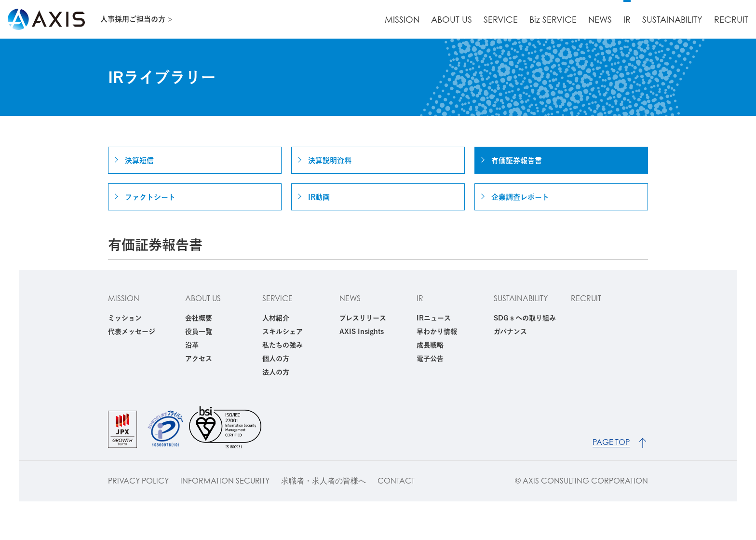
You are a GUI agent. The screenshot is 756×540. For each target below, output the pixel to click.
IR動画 (319, 197)
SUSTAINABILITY (672, 20)
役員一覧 (199, 332)
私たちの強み (283, 345)
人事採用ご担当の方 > (136, 19)
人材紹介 (276, 318)
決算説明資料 (330, 160)
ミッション (125, 318)
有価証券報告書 (517, 160)
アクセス (199, 359)
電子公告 (430, 359)
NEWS (600, 20)
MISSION (402, 20)
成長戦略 (430, 345)
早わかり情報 (437, 332)
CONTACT (396, 481)
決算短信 (139, 160)
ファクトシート (150, 197)
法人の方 (276, 372)
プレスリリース (363, 318)
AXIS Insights (362, 332)
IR (627, 20)
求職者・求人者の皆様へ (324, 481)
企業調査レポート (520, 197)
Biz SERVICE (553, 20)
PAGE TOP (611, 442)
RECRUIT (731, 20)
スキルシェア (283, 332)
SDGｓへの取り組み (525, 318)
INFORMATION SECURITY (225, 481)
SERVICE (501, 20)
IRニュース (434, 318)
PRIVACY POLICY (138, 481)
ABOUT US (452, 20)
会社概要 (199, 318)
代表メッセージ (132, 332)
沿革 (192, 345)
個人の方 (276, 359)
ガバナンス (510, 332)
